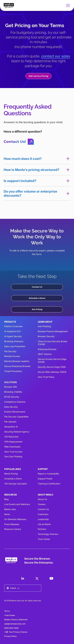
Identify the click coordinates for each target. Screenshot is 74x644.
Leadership (43, 519)
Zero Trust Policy (46, 377)
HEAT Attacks (45, 354)
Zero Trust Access (13, 452)
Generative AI (11, 427)
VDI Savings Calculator (16, 484)
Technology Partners (48, 534)
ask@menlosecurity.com (15, 624)
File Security (10, 351)
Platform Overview (13, 326)
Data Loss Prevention (15, 346)
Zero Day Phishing (13, 456)
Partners (42, 529)
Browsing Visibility (13, 392)
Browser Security (46, 336)
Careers (42, 504)
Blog (6, 499)
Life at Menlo (44, 524)
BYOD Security (12, 397)
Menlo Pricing (11, 474)
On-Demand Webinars (15, 519)
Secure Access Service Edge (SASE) (52, 360)
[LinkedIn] (23, 578)
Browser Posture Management (53, 331)
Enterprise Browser (47, 349)
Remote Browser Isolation (17, 361)
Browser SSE (11, 387)
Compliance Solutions (15, 402)
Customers (43, 514)
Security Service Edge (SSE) (52, 367)
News (7, 514)
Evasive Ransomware (15, 412)
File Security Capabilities (16, 417)
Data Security (11, 407)
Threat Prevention (13, 371)
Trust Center (44, 539)
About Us (42, 499)
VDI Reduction (11, 437)
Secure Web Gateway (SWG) (52, 372)
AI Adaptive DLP (13, 331)
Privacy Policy (10, 636)
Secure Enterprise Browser (17, 366)
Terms (7, 611)
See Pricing (37, 309)
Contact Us (37, 287)
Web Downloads (12, 447)
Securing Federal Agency (17, 432)
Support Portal (45, 479)
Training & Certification (49, 484)
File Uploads (10, 422)
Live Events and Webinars (17, 504)
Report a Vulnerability (48, 474)
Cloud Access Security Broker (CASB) (53, 343)
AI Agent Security (13, 336)
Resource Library (13, 529)
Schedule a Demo (37, 298)
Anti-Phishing (44, 326)
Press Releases (12, 524)
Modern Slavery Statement (16, 620)
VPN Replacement (13, 442)
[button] (67, 5)
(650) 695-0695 (11, 628)
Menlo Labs (10, 509)
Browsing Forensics (14, 341)
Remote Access (12, 356)
